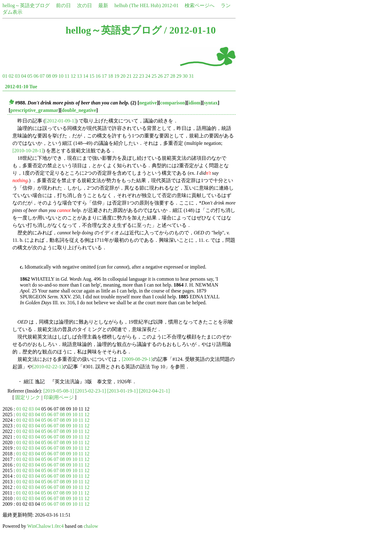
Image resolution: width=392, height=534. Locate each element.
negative (148, 103)
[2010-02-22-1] (48, 367)
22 (135, 76)
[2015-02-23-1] (91, 391)
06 (36, 76)
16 (98, 76)
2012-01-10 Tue (21, 87)
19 (117, 76)
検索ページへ (200, 5)
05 (30, 76)
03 (17, 76)
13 (79, 76)
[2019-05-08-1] (59, 391)
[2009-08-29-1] (137, 359)
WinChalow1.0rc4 (46, 526)
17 (104, 76)
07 (42, 76)
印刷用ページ (59, 397)
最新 (103, 5)
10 (61, 76)
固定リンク (28, 397)
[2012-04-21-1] (154, 391)
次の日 (85, 5)
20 (123, 76)
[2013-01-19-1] (123, 391)
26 (160, 76)
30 (185, 76)
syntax (211, 103)
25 (154, 76)
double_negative (79, 110)
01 (5, 76)
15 (92, 76)
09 (55, 76)
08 (48, 76)
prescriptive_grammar (34, 110)
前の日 (63, 5)
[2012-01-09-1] (60, 121)
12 (73, 76)
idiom (194, 103)
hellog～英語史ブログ (26, 5)
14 (85, 76)
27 (166, 76)
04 (24, 76)
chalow (91, 526)
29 (179, 76)
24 (148, 76)
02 (11, 76)
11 (67, 76)
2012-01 (170, 5)
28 (173, 76)
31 (191, 76)
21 (129, 76)
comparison (173, 103)
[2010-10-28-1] (28, 151)
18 (110, 76)
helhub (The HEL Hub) (138, 5)
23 (141, 76)
